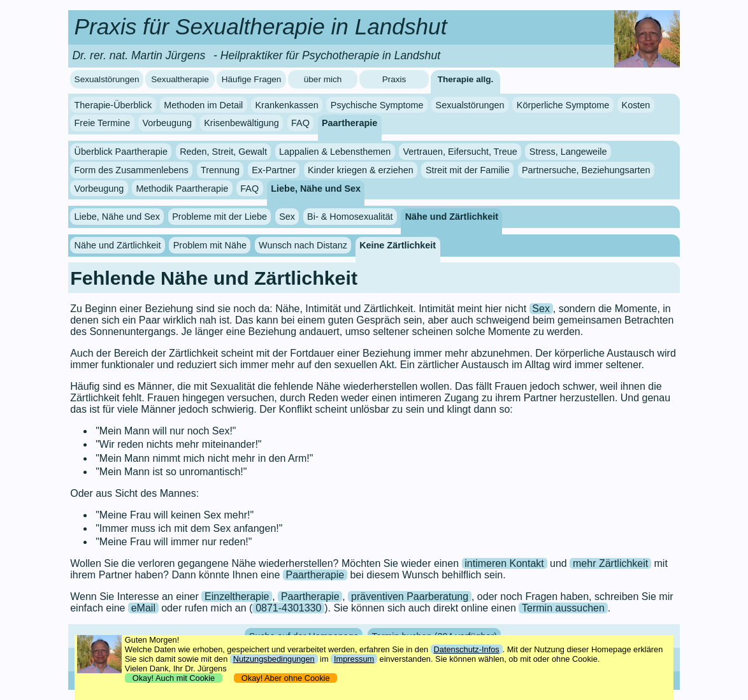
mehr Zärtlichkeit (610, 563)
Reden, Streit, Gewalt (223, 152)
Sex (287, 217)
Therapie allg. (466, 79)
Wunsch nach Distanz (303, 245)
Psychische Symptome (377, 105)
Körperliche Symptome (563, 105)
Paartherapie (349, 123)
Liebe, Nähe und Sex (316, 189)
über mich (323, 79)
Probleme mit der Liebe (219, 217)
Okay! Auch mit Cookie (174, 678)
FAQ (300, 123)
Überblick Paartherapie (121, 152)
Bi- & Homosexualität (350, 217)
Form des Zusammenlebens (132, 170)
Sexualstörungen (107, 79)
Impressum (354, 659)
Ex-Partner (274, 170)
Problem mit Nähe (210, 245)
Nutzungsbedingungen (274, 659)
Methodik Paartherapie (182, 189)
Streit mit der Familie (468, 170)
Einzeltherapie (237, 596)
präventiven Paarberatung (410, 596)
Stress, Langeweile (568, 152)
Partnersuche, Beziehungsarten (586, 170)
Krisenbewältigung (241, 123)
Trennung (220, 170)
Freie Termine (103, 123)
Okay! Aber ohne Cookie (286, 678)
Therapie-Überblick (113, 105)
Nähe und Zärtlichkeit (452, 217)
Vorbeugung (167, 123)
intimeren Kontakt (504, 563)
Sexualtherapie (180, 79)
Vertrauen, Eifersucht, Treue (460, 152)
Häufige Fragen (252, 79)
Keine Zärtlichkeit (398, 245)
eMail (143, 608)
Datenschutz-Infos (467, 649)
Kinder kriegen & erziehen (361, 170)
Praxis (394, 79)
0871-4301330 (288, 608)
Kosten (636, 105)
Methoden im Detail (203, 105)
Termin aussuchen (563, 608)
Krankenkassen (286, 105)
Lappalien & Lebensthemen (335, 152)
